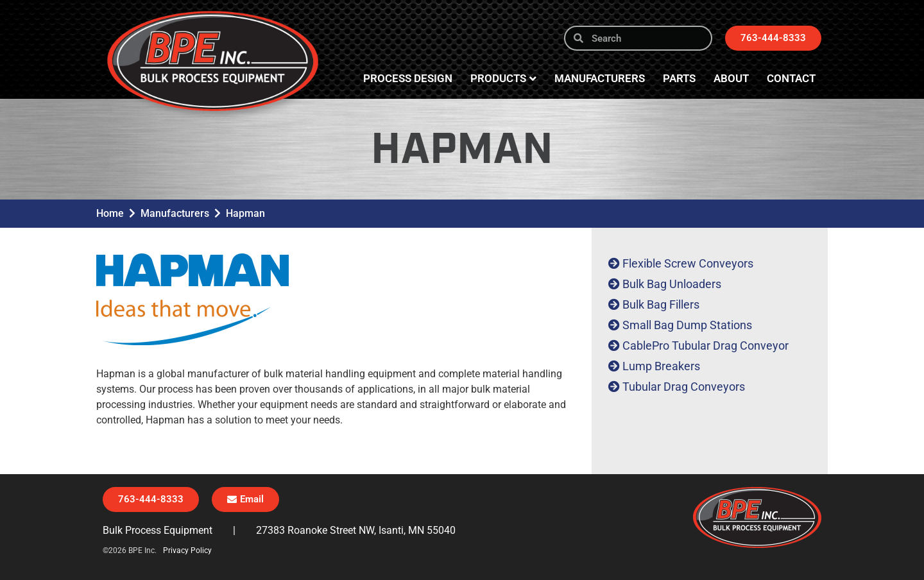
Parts (679, 78)
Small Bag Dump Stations (687, 325)
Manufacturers (600, 78)
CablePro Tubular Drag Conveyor (706, 345)
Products (503, 79)
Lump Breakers (661, 366)
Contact (791, 78)
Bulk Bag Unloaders (672, 284)
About (731, 78)
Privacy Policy (187, 550)
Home (110, 213)
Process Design (408, 78)
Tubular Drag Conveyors (684, 387)
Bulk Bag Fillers (661, 304)
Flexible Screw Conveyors (688, 263)
